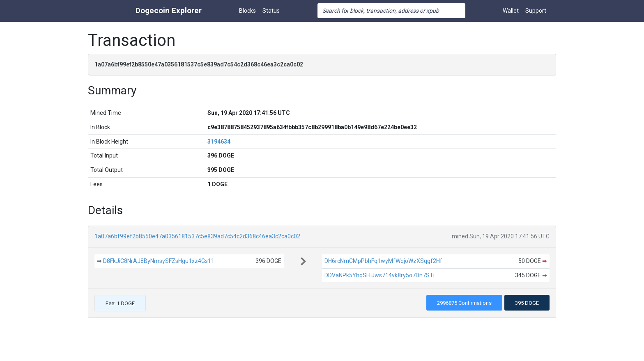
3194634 (219, 142)
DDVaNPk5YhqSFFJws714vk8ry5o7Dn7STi (379, 275)
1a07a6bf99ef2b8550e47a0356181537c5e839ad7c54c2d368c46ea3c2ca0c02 (197, 236)
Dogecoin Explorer (169, 10)
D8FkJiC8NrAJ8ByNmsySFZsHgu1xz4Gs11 (159, 261)
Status (271, 11)
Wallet (511, 11)
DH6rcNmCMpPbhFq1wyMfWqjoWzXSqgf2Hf (383, 261)
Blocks (247, 11)
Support (536, 11)
